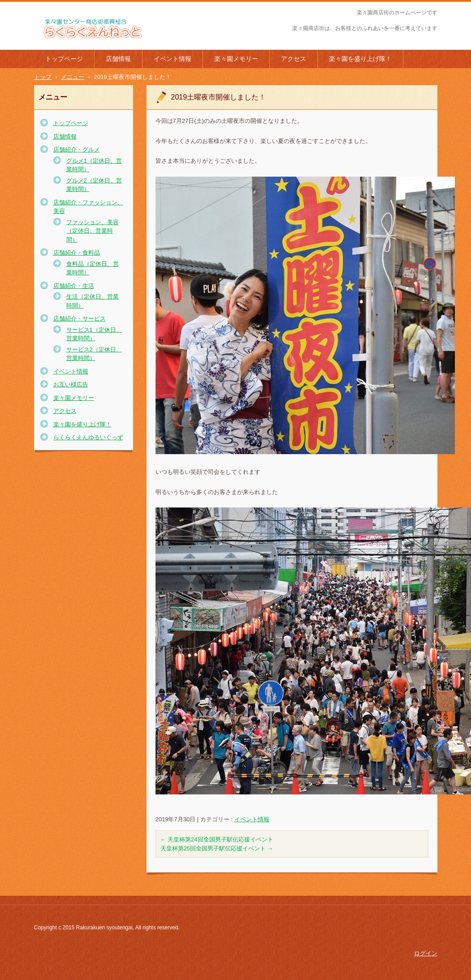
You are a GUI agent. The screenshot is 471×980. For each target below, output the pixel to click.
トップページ (64, 59)
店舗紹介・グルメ (77, 150)
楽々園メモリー (236, 59)
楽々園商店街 (58, 44)
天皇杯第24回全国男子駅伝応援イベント (217, 839)
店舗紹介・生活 (74, 286)
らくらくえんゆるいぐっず (88, 437)
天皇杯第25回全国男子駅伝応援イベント (217, 848)
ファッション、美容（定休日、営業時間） (93, 231)
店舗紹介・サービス (80, 319)
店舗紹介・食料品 (77, 253)
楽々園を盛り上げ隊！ (360, 59)
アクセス (294, 59)
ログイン (426, 953)
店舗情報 (118, 59)
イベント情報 (173, 59)
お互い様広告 (71, 384)
